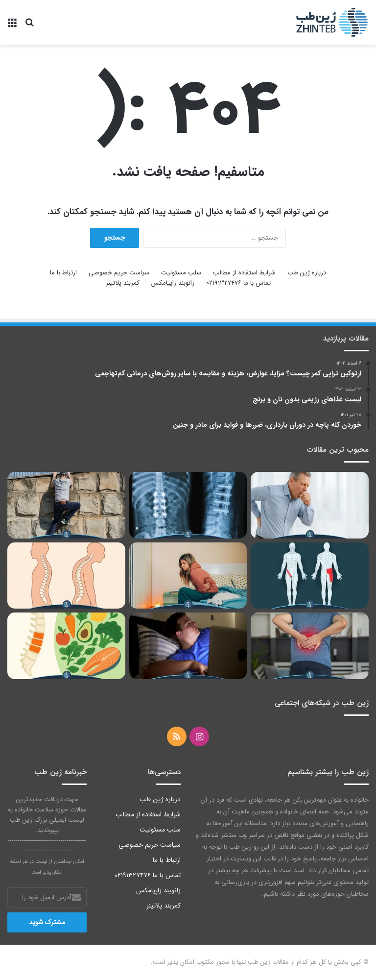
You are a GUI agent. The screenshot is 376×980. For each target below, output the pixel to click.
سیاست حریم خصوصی (119, 273)
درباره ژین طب (307, 273)
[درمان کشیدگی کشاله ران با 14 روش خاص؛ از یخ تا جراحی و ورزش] (310, 576)
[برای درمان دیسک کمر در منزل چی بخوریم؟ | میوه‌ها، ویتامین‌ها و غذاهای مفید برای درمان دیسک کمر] (66, 646)
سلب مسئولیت (181, 273)
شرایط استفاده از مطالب (244, 273)
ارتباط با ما (63, 273)
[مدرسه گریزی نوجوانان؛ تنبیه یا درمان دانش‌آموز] (66, 505)
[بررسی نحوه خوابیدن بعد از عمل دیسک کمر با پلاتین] (188, 505)
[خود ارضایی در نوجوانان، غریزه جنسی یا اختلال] (188, 646)
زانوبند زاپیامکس (173, 283)
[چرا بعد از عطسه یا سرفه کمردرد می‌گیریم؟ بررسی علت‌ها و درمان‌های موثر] (310, 505)
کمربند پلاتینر (123, 283)
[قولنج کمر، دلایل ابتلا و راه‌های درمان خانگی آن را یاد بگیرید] (310, 646)
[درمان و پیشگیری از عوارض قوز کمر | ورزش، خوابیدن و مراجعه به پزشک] (66, 576)
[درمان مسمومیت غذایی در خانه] (188, 576)
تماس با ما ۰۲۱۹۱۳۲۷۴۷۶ (238, 283)
